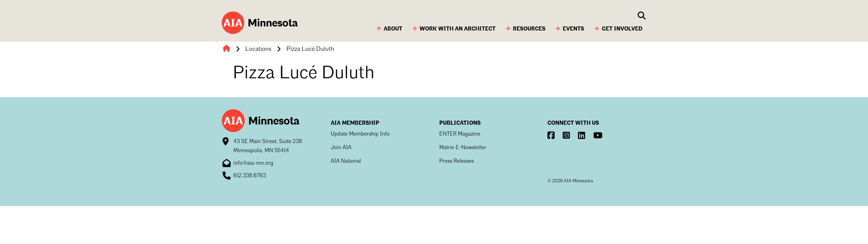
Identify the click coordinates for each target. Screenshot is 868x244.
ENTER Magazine (460, 134)
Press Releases (457, 161)
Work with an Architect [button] (458, 29)
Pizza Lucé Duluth (310, 49)
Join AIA (341, 148)
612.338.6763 (250, 176)
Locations (258, 49)
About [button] (393, 29)
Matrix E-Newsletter (463, 148)
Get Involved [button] (622, 29)
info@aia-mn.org (253, 163)
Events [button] (573, 29)
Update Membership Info (360, 134)
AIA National (346, 161)
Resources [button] (529, 29)
